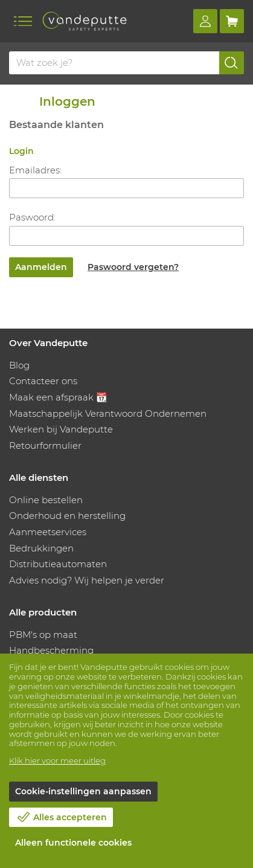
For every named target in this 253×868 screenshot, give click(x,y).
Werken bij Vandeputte (61, 429)
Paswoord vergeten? (133, 267)
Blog (19, 365)
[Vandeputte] (85, 21)
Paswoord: (32, 217)
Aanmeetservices (48, 532)
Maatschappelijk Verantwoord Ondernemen (108, 413)
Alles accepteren (70, 817)
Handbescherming (51, 650)
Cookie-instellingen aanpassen (83, 791)
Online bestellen (46, 500)
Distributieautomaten (58, 564)
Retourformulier (45, 445)
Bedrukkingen (41, 548)
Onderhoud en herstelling (67, 516)
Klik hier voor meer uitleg (57, 760)
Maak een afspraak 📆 (58, 397)
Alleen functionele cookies (73, 843)
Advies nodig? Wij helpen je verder (87, 580)
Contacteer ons (43, 381)
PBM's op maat (43, 635)
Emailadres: (35, 170)
